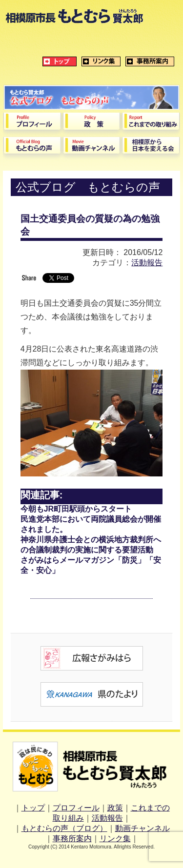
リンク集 (115, 838)
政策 (115, 808)
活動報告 (147, 263)
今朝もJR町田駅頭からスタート (76, 509)
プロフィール (76, 808)
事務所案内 (72, 838)
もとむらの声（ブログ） (64, 828)
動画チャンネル (142, 828)
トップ (33, 808)
